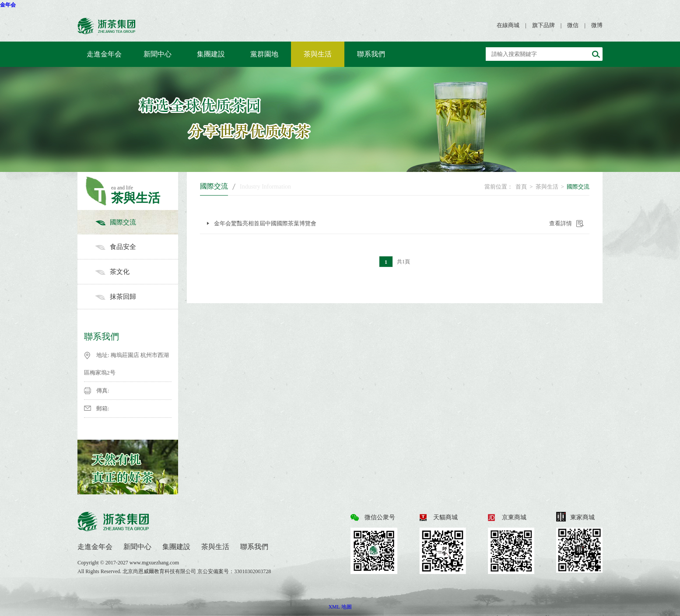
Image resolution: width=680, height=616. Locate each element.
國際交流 (137, 222)
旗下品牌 (543, 25)
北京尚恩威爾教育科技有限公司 (160, 571)
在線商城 (508, 25)
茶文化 (137, 272)
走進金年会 (104, 54)
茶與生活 (318, 54)
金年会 (8, 5)
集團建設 (211, 54)
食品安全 (137, 247)
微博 (597, 25)
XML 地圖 (340, 607)
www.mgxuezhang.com (154, 563)
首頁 (521, 187)
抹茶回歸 (137, 297)
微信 (573, 25)
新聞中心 (158, 54)
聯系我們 (371, 54)
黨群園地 (264, 54)
